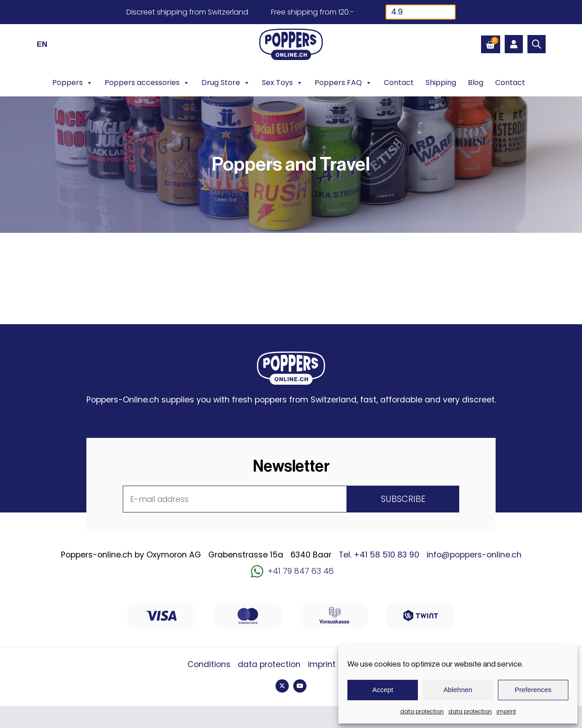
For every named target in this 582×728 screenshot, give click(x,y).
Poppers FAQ (343, 83)
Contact (399, 83)
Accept (383, 690)
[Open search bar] (537, 44)
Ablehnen (458, 690)
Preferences (533, 690)
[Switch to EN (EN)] (42, 44)
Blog (476, 83)
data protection (422, 711)
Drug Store (226, 83)
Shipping (441, 83)
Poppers (73, 83)
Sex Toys (282, 83)
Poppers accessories (147, 83)
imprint (506, 711)
